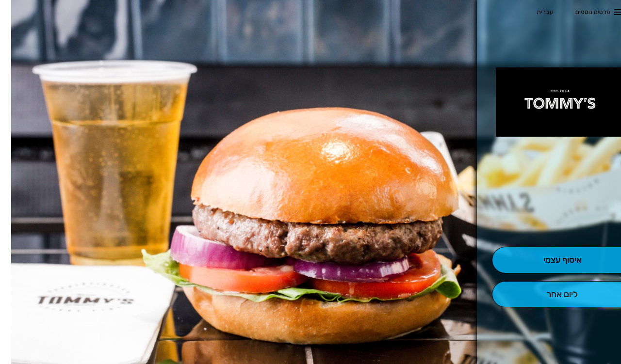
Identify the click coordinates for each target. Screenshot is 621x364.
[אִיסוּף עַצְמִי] (551, 260)
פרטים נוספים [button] (582, 12)
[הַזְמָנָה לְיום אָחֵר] (551, 294)
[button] (551, 220)
